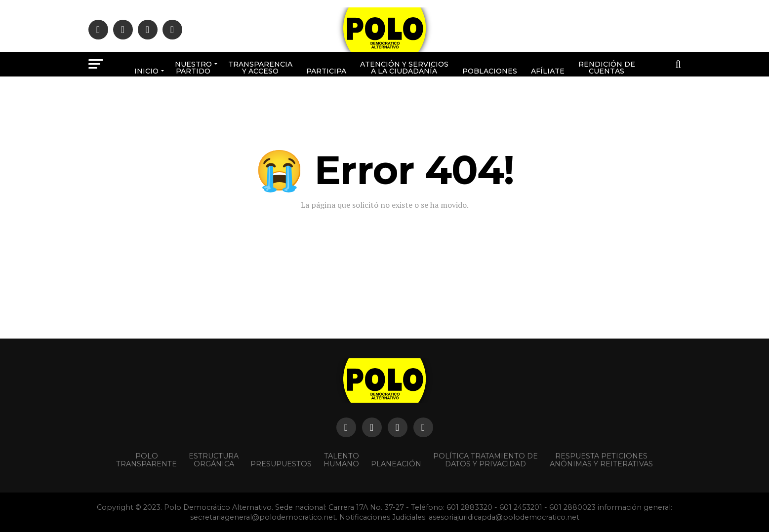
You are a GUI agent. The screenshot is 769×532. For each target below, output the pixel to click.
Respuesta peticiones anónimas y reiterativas (601, 460)
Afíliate (548, 71)
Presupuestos (281, 464)
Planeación (396, 464)
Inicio (146, 71)
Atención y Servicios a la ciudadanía (404, 68)
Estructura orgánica (214, 460)
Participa (326, 71)
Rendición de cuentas (607, 68)
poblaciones (490, 71)
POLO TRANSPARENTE (146, 460)
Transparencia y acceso (260, 68)
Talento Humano (341, 460)
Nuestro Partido (193, 68)
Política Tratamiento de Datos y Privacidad (486, 460)
